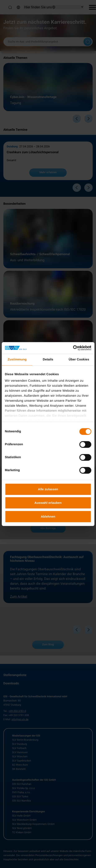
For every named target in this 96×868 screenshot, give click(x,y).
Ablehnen (48, 516)
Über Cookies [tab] (79, 359)
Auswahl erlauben (48, 503)
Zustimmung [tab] (17, 359)
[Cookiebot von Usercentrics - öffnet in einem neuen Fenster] (73, 348)
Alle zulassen (48, 489)
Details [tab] (48, 359)
